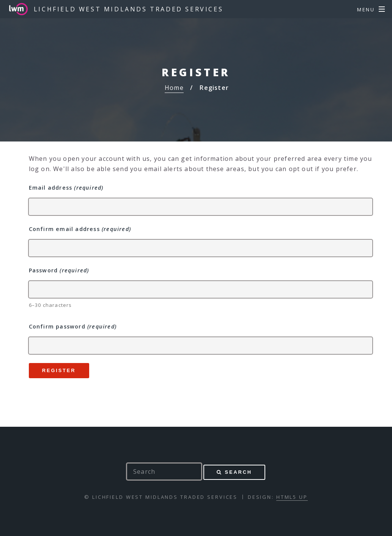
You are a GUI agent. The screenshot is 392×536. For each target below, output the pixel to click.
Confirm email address (80, 229)
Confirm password (73, 326)
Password (59, 270)
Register (59, 370)
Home (174, 88)
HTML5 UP (292, 497)
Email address (66, 188)
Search (239, 472)
